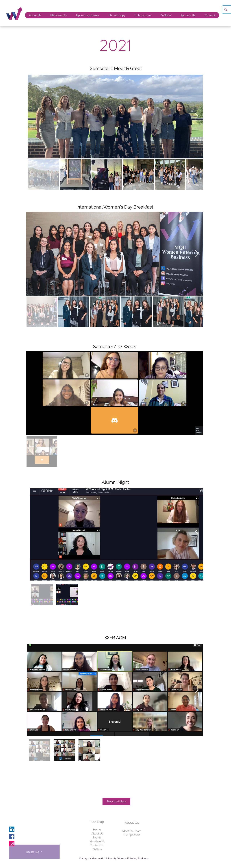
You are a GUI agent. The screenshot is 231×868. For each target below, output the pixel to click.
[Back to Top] (34, 852)
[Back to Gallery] (116, 801)
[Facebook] (12, 836)
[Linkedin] (12, 829)
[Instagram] (12, 844)
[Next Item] (197, 117)
